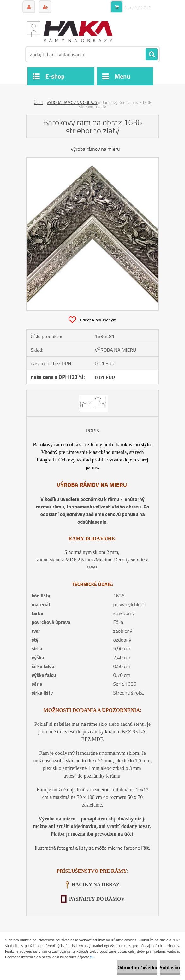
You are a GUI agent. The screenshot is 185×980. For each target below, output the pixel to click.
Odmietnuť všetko (137, 967)
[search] (152, 55)
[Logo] (70, 31)
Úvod (38, 103)
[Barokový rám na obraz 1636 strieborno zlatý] (92, 160)
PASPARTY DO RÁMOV (97, 899)
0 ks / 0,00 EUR (137, 8)
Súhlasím (170, 967)
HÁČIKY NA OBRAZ (96, 885)
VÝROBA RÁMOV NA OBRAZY (72, 103)
